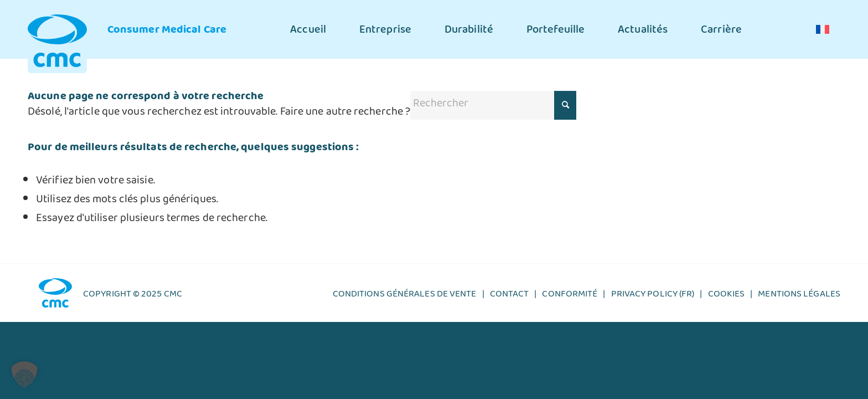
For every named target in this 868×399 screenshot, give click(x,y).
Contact (510, 296)
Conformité (570, 296)
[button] (24, 375)
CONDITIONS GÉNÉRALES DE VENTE (405, 296)
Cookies (727, 296)
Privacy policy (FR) (653, 296)
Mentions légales (799, 296)
